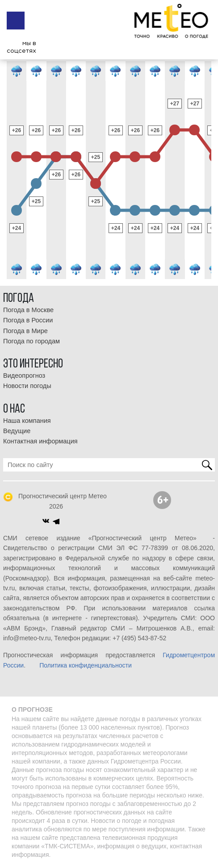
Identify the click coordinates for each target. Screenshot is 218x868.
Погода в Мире (25, 331)
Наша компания (27, 421)
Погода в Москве (28, 310)
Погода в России (28, 320)
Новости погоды (27, 386)
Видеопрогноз (24, 376)
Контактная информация (40, 441)
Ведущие (17, 431)
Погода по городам (31, 341)
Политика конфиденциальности (86, 665)
